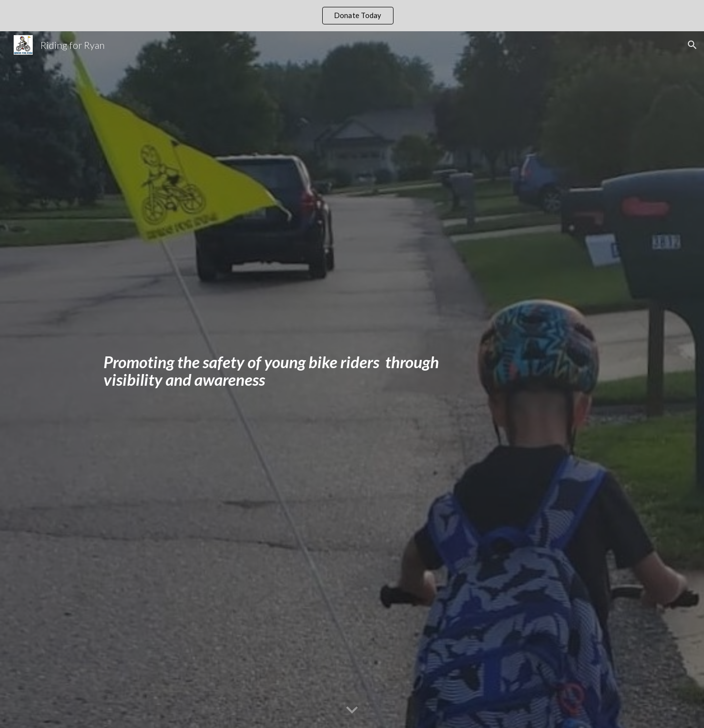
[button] (692, 45)
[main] (280, 380)
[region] (352, 16)
